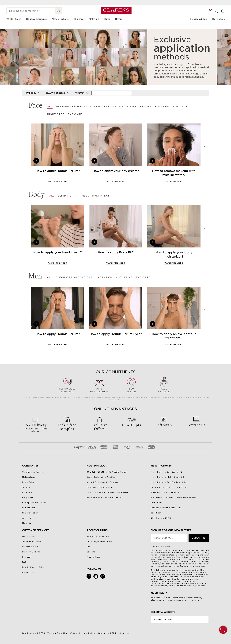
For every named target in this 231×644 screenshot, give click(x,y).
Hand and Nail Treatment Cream (104, 497)
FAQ (25, 562)
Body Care (28, 497)
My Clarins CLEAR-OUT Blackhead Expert (173, 497)
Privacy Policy (87, 633)
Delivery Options (31, 552)
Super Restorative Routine (101, 477)
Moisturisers (29, 477)
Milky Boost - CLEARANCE (165, 492)
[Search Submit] (59, 11)
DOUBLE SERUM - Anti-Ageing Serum (107, 472)
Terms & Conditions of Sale (62, 633)
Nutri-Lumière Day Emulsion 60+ (169, 482)
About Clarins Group (98, 536)
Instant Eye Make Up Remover (103, 482)
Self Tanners (29, 508)
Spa (89, 547)
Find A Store (93, 557)
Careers (91, 552)
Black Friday (29, 482)
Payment (27, 557)
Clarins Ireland (163, 620)
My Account (29, 536)
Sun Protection (30, 513)
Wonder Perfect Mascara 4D (166, 508)
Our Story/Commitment (99, 542)
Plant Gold (157, 503)
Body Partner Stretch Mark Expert (170, 487)
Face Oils (27, 492)
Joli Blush (156, 513)
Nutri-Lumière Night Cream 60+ (168, 477)
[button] (223, 630)
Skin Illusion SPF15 (161, 518)
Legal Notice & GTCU (34, 633)
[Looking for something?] (31, 11)
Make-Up (27, 523)
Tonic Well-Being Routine (100, 487)
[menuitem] (210, 11)
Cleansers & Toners (33, 472)
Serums (26, 487)
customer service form (187, 600)
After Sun (27, 518)
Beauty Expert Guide (34, 567)
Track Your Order (32, 542)
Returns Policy (30, 547)
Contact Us (28, 572)
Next (204, 147)
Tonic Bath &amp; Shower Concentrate (108, 492)
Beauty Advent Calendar (36, 503)
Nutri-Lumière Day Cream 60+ (167, 472)
